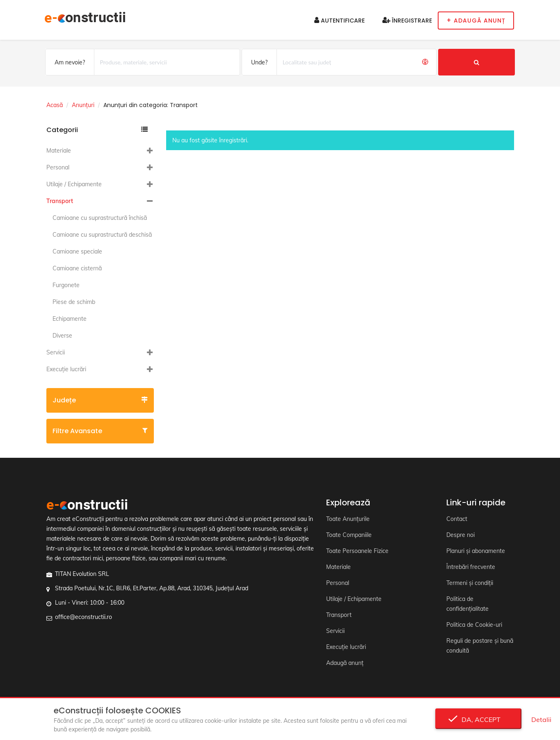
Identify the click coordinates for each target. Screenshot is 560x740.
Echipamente (70, 319)
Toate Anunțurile (348, 519)
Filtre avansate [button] (100, 431)
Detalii (541, 719)
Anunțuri (83, 105)
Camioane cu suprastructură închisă (100, 218)
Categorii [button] (97, 130)
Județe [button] (100, 400)
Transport (60, 201)
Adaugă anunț (345, 663)
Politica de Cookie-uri (474, 625)
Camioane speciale (77, 251)
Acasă (55, 105)
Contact (457, 519)
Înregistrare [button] (407, 21)
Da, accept (479, 719)
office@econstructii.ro (83, 617)
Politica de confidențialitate (467, 604)
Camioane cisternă (77, 268)
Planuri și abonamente (476, 551)
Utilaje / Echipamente (74, 184)
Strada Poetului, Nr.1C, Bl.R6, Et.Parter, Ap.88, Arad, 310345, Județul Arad (152, 588)
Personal (58, 167)
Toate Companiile (349, 535)
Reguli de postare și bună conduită (480, 646)
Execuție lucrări (66, 369)
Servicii (56, 352)
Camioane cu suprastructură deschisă (102, 235)
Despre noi (461, 535)
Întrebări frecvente (471, 567)
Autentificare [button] (339, 21)
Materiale (59, 151)
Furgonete (66, 285)
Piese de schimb (74, 302)
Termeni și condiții (470, 583)
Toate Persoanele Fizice (357, 551)
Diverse (62, 336)
